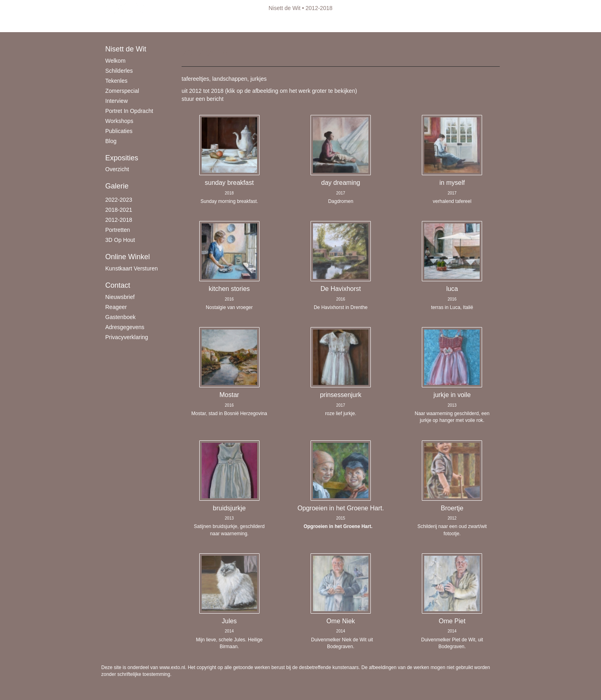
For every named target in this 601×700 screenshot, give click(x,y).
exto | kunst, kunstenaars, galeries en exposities (124, 8)
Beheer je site (119, 24)
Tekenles (116, 81)
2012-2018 (119, 220)
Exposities (122, 158)
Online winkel (128, 257)
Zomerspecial (122, 91)
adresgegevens (125, 327)
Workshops (119, 121)
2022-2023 (119, 200)
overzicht (117, 169)
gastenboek (121, 317)
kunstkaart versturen (132, 268)
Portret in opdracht (129, 111)
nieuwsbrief (120, 297)
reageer (116, 307)
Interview (117, 101)
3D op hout (120, 240)
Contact (118, 285)
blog (111, 141)
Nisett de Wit (285, 8)
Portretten (118, 230)
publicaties (119, 131)
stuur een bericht (202, 99)
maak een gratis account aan (180, 24)
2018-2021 (119, 210)
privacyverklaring (127, 337)
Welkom (115, 61)
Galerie (117, 186)
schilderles (119, 71)
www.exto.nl (172, 667)
